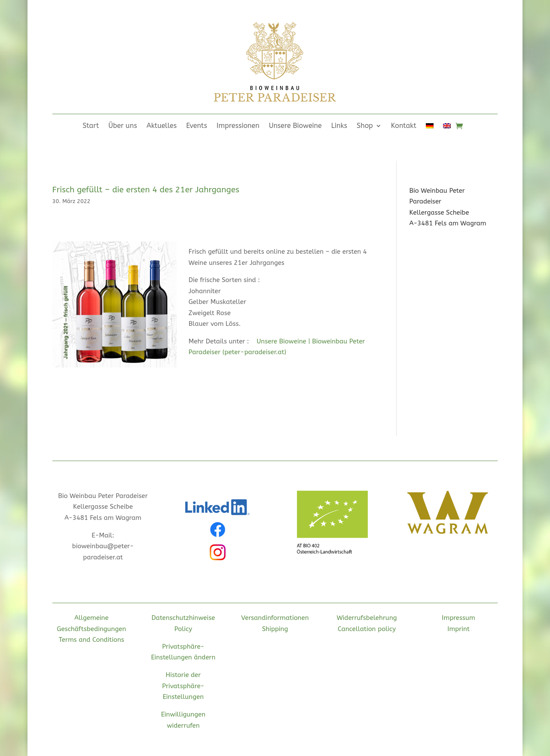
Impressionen (238, 126)
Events (197, 126)
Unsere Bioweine (295, 126)
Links (339, 126)
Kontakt (404, 126)
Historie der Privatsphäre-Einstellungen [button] (183, 686)
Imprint (458, 629)
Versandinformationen (275, 618)
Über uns (123, 126)
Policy (183, 629)
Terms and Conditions (92, 640)
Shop (365, 126)
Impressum (458, 618)
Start (91, 126)
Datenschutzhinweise (183, 618)
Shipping (275, 629)
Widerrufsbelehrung (367, 618)
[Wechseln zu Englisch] (447, 128)
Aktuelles (162, 126)
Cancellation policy (367, 629)
